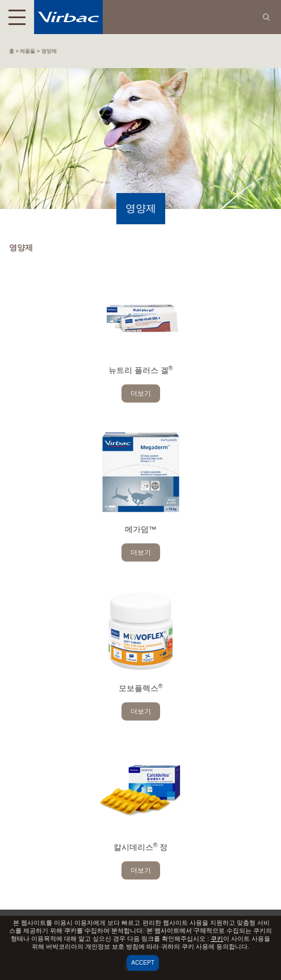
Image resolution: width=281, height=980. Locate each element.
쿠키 (217, 939)
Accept (143, 963)
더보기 (141, 393)
